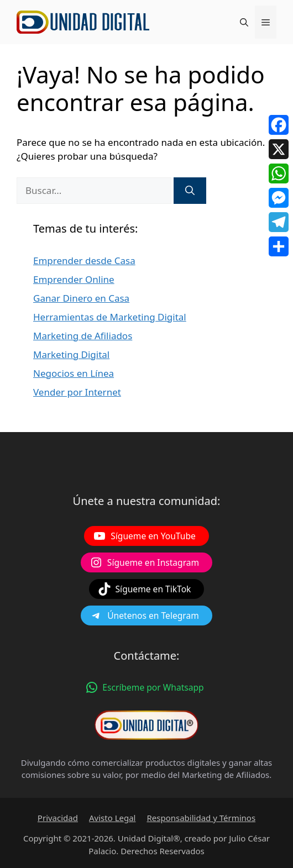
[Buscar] (190, 191)
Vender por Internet (77, 392)
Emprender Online (74, 279)
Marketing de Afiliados (83, 336)
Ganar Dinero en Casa (81, 298)
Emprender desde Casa (84, 261)
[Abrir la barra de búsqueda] (244, 22)
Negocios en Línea (74, 373)
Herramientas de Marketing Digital (110, 317)
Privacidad (58, 818)
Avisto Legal (112, 818)
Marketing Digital (71, 354)
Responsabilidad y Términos (201, 818)
